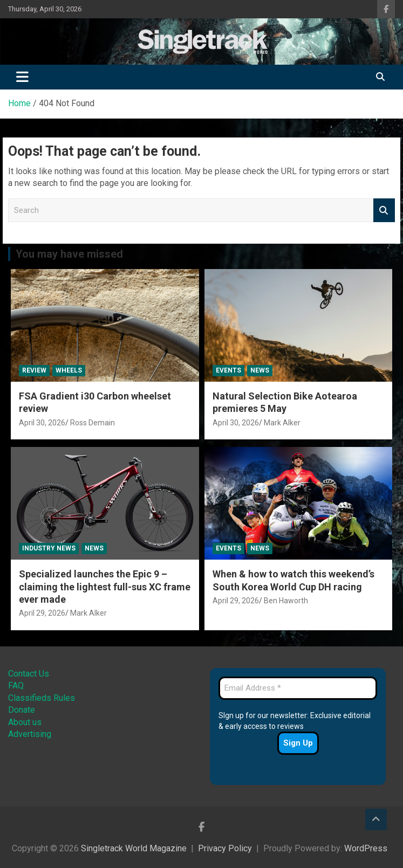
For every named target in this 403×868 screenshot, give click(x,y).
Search (384, 211)
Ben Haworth (286, 601)
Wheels (69, 370)
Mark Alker (282, 423)
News (260, 370)
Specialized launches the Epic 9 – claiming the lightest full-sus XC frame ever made (105, 587)
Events (228, 370)
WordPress (366, 848)
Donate (22, 710)
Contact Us (29, 674)
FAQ (16, 686)
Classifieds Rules (42, 698)
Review (34, 370)
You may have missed (69, 254)
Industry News (49, 548)
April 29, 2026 (42, 613)
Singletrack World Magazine (134, 848)
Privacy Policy (225, 848)
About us (25, 722)
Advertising (30, 734)
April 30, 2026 (42, 423)
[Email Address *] (298, 688)
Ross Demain (93, 423)
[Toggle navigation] (22, 77)
